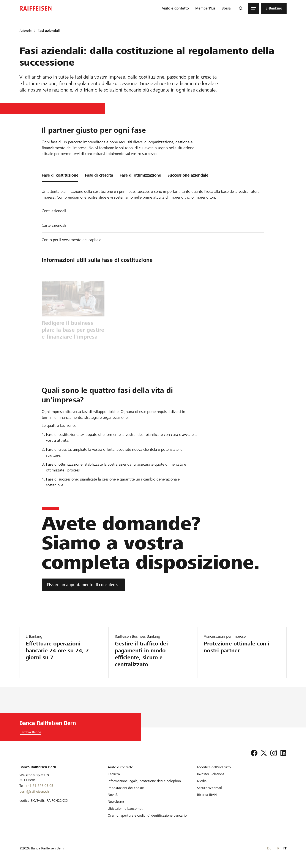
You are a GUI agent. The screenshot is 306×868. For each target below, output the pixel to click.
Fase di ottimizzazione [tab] (140, 175)
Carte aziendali (54, 225)
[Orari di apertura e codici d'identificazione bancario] (147, 815)
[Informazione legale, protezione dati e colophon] (144, 781)
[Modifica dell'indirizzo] (214, 767)
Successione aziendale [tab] (188, 175)
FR (277, 848)
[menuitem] (175, 8)
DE (269, 848)
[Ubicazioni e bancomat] (125, 809)
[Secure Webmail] (209, 788)
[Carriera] (114, 774)
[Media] (202, 781)
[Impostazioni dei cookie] (126, 788)
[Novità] (113, 795)
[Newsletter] (116, 802)
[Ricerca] (241, 8)
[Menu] (254, 8)
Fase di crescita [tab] (99, 175)
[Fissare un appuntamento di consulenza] (83, 585)
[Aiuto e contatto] (120, 767)
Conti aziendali (54, 211)
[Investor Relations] (211, 774)
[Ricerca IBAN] (207, 795)
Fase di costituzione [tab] (60, 175)
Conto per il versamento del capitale (71, 240)
